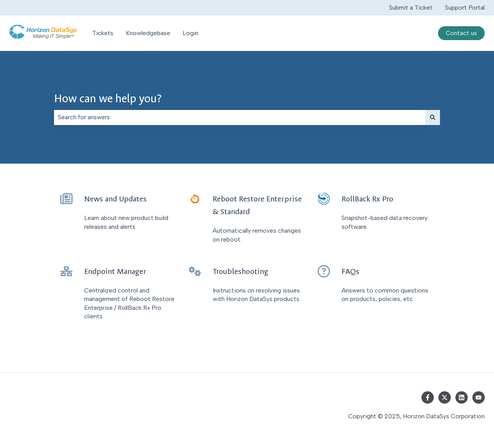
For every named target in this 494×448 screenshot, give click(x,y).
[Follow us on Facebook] (428, 397)
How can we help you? (108, 99)
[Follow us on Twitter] (445, 397)
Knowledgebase (148, 33)
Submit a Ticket (411, 8)
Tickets (103, 33)
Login (190, 33)
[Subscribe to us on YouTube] (479, 397)
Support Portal (465, 8)
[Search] (433, 117)
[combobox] (240, 117)
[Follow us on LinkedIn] (462, 397)
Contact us (461, 33)
